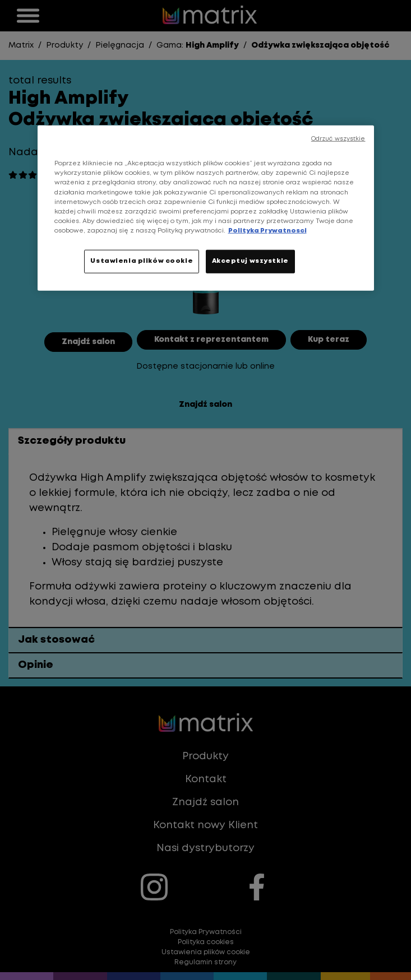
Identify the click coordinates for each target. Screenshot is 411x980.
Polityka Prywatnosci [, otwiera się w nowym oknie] (267, 231)
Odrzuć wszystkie (338, 139)
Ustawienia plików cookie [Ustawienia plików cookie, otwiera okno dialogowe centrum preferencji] (142, 261)
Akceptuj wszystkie (250, 261)
